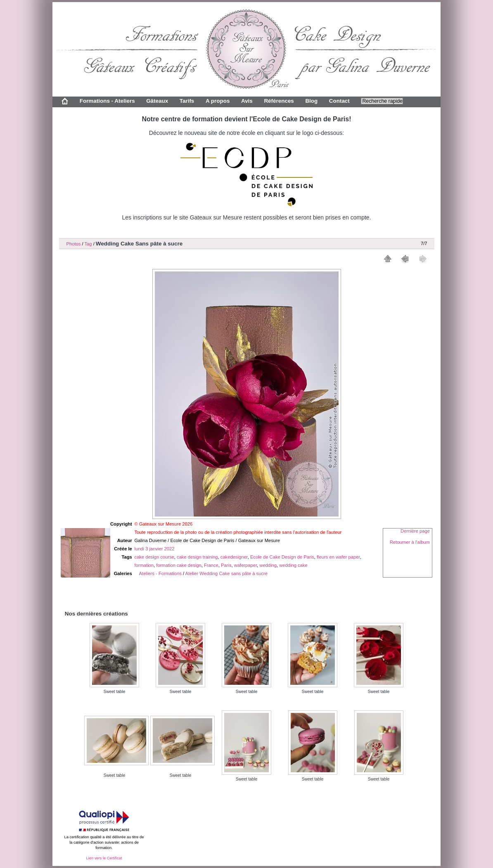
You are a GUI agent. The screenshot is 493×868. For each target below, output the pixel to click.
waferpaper (245, 565)
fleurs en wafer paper (338, 557)
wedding (268, 565)
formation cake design (179, 565)
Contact (339, 101)
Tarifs (187, 101)
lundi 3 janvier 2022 (154, 549)
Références (279, 101)
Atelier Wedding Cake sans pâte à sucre (226, 573)
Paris (226, 565)
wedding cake (293, 565)
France (211, 565)
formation (144, 565)
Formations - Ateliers (107, 101)
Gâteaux (157, 101)
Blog (311, 101)
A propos (218, 101)
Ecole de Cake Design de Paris (282, 557)
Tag (88, 244)
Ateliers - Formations (160, 573)
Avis (247, 101)
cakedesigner (234, 557)
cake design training (197, 557)
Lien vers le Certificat (104, 858)
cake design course (154, 557)
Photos (74, 244)
